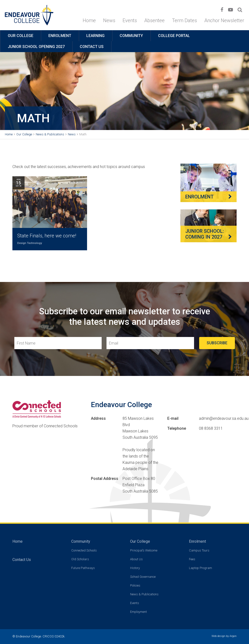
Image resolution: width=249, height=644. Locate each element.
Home (89, 20)
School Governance (143, 577)
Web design (218, 636)
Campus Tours (199, 550)
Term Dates (184, 20)
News (109, 20)
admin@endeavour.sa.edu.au (224, 418)
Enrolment (60, 36)
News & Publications (144, 594)
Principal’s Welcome (144, 550)
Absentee (154, 20)
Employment (138, 612)
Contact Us (92, 47)
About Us (136, 559)
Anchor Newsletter (224, 20)
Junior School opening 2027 (36, 47)
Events (130, 20)
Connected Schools (84, 550)
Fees (192, 559)
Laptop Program (200, 568)
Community (131, 36)
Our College (21, 36)
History (135, 568)
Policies (135, 585)
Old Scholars (80, 559)
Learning (95, 36)
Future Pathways (83, 568)
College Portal (174, 36)
